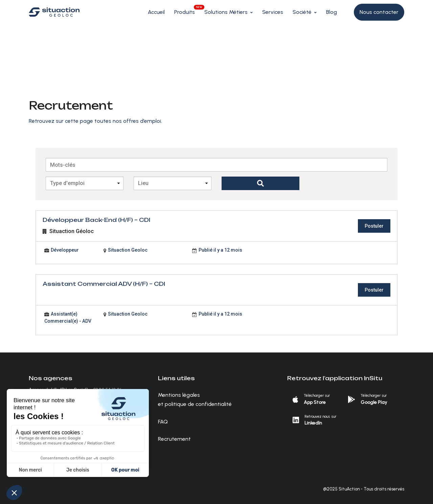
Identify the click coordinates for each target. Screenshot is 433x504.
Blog (332, 12)
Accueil (156, 12)
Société (302, 12)
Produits (185, 12)
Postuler (374, 226)
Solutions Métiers (226, 12)
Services (273, 12)
